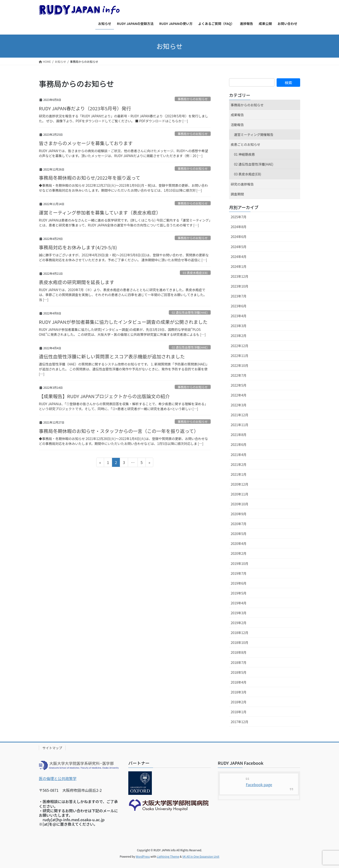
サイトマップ (52, 748)
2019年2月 (239, 623)
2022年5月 (239, 385)
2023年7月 (239, 296)
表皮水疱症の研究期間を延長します (77, 282)
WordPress (143, 856)
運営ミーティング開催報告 (254, 135)
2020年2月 (239, 553)
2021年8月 (239, 435)
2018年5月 (239, 672)
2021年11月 (240, 425)
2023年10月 (240, 286)
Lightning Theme (168, 856)
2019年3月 (239, 613)
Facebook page (259, 785)
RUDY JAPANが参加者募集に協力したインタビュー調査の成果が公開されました (123, 322)
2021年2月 (239, 464)
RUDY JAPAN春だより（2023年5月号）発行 (85, 108)
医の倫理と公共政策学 (58, 778)
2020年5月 (239, 534)
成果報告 (237, 115)
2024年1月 (239, 266)
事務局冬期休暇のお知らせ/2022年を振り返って (90, 178)
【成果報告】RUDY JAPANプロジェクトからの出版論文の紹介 (104, 396)
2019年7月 (239, 573)
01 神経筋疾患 (244, 154)
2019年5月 (239, 593)
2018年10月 (240, 642)
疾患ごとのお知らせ (246, 144)
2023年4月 (239, 316)
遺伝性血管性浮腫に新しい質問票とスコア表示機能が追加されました (112, 356)
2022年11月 (240, 356)
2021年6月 (239, 444)
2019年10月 (240, 563)
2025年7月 (239, 217)
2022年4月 (239, 395)
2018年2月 (239, 702)
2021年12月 (240, 415)
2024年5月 (239, 247)
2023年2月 (239, 336)
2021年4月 (239, 455)
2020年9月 (239, 514)
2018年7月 (239, 662)
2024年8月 (239, 227)
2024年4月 (239, 257)
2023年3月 (239, 326)
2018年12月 (240, 633)
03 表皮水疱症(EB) (195, 273)
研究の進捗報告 (242, 184)
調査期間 (237, 194)
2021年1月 (239, 474)
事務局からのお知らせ (193, 99)
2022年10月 (240, 365)
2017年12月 (240, 722)
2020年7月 (239, 524)
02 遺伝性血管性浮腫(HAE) (190, 312)
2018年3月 (239, 692)
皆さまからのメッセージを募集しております (86, 143)
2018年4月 (239, 682)
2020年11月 (240, 494)
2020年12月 (240, 484)
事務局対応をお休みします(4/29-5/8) (78, 247)
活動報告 (237, 125)
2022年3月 (239, 405)
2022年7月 (239, 375)
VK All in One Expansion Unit (201, 856)
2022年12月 (240, 346)
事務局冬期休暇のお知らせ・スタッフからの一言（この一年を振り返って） (119, 431)
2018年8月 (239, 652)
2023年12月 (240, 276)
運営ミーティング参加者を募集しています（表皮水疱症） (100, 212)
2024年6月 (239, 237)
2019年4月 (239, 603)
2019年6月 (239, 583)
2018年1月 (239, 712)
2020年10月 (240, 504)
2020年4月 (239, 543)
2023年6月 (239, 306)
